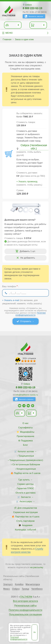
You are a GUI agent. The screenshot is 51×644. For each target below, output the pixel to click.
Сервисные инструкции (25, 512)
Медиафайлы (27, 432)
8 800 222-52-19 (32, 8)
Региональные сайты (26, 606)
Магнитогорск (33, 584)
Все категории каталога (26, 601)
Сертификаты (26, 428)
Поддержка (27, 441)
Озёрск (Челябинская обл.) (34, 147)
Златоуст (8, 584)
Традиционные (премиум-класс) (26, 460)
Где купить (24, 480)
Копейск (19, 584)
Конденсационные (26, 469)
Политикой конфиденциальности (19, 638)
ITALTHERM (26, 597)
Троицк (25, 589)
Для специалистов (27, 508)
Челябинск (37, 589)
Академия (27, 525)
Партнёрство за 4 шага (27, 517)
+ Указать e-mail (11, 300)
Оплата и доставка (26, 493)
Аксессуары (26, 501)
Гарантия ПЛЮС (26, 488)
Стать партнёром (26, 521)
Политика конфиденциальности (26, 610)
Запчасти (26, 497)
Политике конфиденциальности (31, 314)
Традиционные (26, 456)
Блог (25, 445)
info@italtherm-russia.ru (27, 395)
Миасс (7, 589)
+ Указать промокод (27, 182)
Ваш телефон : (10, 286)
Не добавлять (28, 258)
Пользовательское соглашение (26, 615)
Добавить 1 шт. (28, 251)
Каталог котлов (26, 451)
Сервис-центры (26, 484)
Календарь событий (26, 530)
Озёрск (28, 5)
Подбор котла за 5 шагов (27, 473)
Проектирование (26, 436)
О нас (26, 423)
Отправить (26, 321)
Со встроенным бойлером (26, 465)
